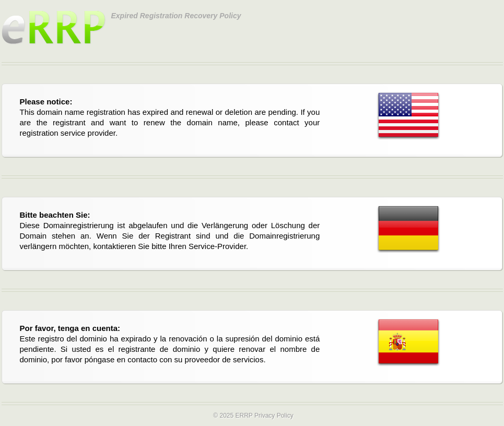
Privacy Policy (274, 416)
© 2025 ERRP (233, 416)
